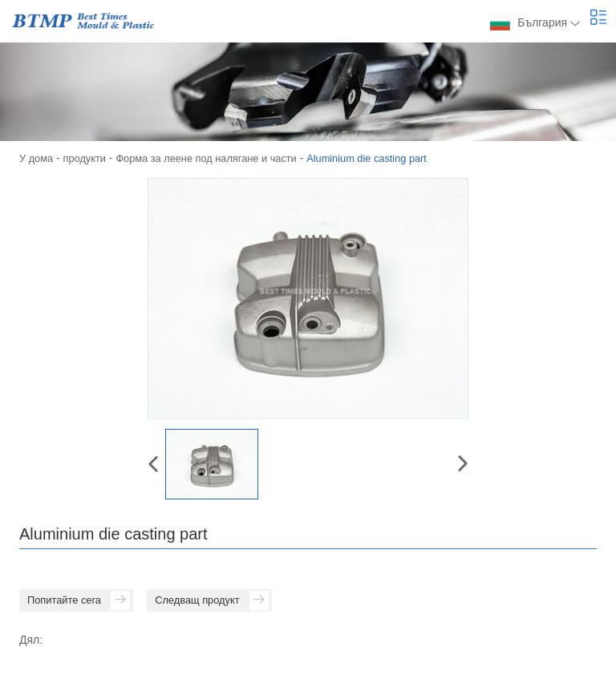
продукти (90, 158)
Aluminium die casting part (397, 158)
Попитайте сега (82, 601)
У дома (38, 158)
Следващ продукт (224, 601)
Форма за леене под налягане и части (223, 158)
